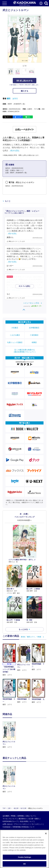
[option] (10, 735)
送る (29, 117)
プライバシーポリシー (22, 824)
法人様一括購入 (34, 819)
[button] (43, 73)
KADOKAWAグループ (10, 821)
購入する (25, 91)
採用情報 (21, 816)
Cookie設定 (7, 827)
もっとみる (23, 629)
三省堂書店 (34, 335)
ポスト (9, 117)
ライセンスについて (10, 819)
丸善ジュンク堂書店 (15, 342)
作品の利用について (27, 821)
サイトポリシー (37, 824)
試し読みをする (25, 81)
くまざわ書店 (15, 335)
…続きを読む (14, 151)
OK (25, 864)
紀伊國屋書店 (34, 328)
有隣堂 (34, 342)
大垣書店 (15, 328)
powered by (33, 306)
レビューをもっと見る (31, 303)
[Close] (46, 833)
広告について (30, 816)
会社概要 (6, 816)
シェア (19, 117)
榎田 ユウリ (12, 99)
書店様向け (22, 819)
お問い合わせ (7, 824)
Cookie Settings (24, 857)
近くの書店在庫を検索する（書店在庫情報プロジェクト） (25, 351)
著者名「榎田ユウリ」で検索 (31, 637)
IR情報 (13, 816)
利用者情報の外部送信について (24, 827)
